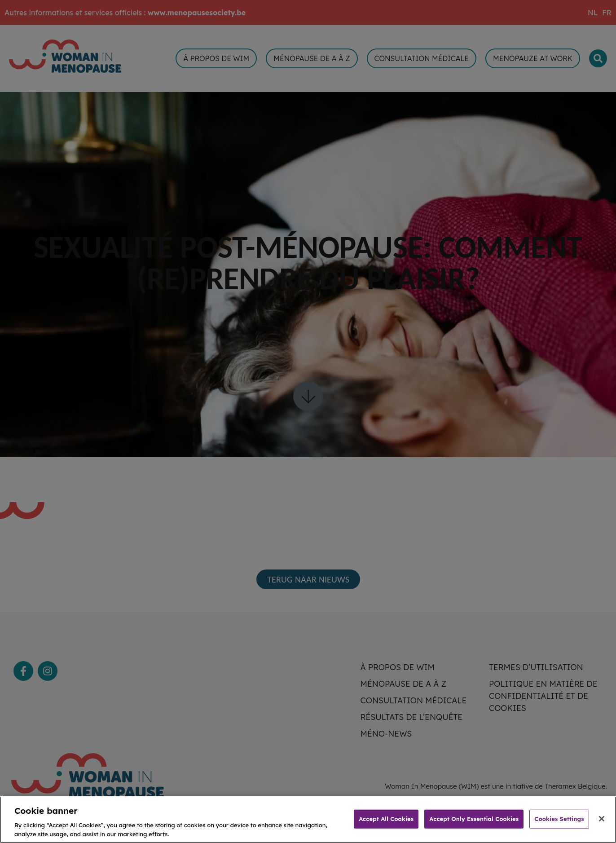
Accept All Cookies (386, 825)
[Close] (602, 825)
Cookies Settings (559, 825)
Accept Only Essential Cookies (474, 825)
